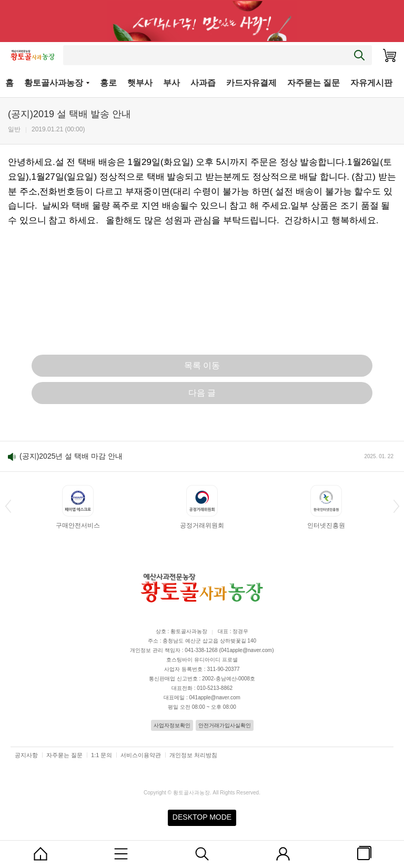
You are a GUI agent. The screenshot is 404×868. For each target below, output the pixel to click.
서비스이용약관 (141, 755)
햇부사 (140, 83)
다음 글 (202, 393)
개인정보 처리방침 (193, 755)
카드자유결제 (251, 83)
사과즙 (203, 83)
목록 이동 (202, 365)
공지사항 (26, 755)
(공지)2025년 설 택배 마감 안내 (71, 456)
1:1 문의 (102, 755)
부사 (171, 83)
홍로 (108, 83)
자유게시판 (371, 83)
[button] (8, 506)
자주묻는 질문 (314, 83)
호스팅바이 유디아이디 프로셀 (202, 660)
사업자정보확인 (172, 725)
